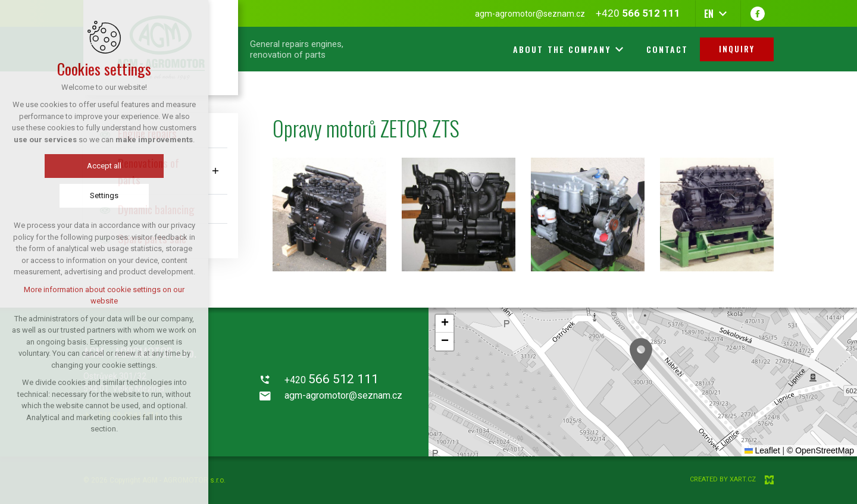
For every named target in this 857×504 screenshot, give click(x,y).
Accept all (104, 166)
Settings (104, 195)
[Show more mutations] (722, 14)
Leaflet (762, 450)
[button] (641, 354)
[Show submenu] (215, 171)
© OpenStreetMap (820, 450)
